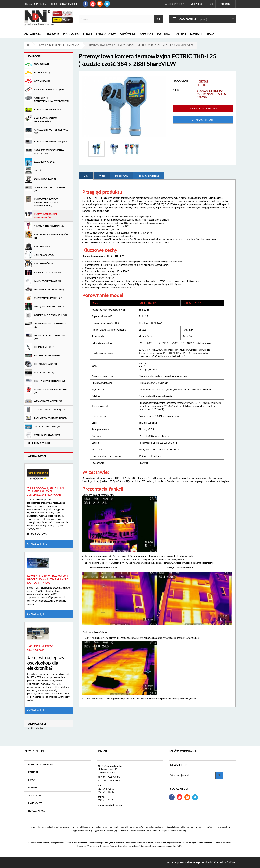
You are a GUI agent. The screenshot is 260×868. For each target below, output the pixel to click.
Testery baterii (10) (39, 373)
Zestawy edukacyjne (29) (43, 427)
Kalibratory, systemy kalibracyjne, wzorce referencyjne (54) (42, 201)
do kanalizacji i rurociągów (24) (47, 235)
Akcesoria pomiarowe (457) (44, 90)
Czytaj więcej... (37, 544)
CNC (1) (33, 170)
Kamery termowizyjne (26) (45, 226)
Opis (86, 176)
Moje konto (35, 803)
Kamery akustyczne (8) (43, 273)
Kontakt (196, 34)
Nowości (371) (37, 64)
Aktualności (33, 34)
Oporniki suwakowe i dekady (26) (46, 324)
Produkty (53, 34)
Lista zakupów (37, 811)
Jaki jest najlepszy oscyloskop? (40, 648)
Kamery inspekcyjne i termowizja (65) (41, 214)
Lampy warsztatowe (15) (43, 281)
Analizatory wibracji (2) (43, 110)
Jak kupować (36, 795)
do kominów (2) (39, 264)
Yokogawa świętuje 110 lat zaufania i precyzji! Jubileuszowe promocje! (46, 491)
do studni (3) (37, 246)
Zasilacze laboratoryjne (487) (46, 418)
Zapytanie (147, 34)
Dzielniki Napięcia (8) (40, 179)
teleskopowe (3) (39, 255)
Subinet (231, 862)
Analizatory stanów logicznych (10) (41, 119)
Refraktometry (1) (39, 347)
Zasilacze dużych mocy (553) (45, 410)
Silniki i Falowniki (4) (39, 443)
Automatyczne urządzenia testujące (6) (44, 150)
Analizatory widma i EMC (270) (46, 142)
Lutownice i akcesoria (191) (44, 290)
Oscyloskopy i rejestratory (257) (45, 336)
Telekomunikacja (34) (41, 364)
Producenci (71, 34)
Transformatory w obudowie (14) (46, 390)
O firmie (181, 34)
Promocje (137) (37, 73)
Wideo (102, 176)
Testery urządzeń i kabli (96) (45, 381)
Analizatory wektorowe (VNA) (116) (47, 130)
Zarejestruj (226, 4)
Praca (210, 34)
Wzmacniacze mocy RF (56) (44, 401)
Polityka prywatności (41, 764)
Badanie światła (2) (40, 162)
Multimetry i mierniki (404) (43, 298)
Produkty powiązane (148, 176)
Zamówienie (128, 34)
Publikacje (165, 34)
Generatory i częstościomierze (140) (46, 188)
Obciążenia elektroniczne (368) (46, 315)
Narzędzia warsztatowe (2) (45, 307)
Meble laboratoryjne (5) (43, 435)
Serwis (88, 34)
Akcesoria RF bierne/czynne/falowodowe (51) (47, 98)
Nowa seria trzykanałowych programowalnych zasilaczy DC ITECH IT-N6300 (47, 579)
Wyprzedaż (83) (38, 81)
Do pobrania (122, 176)
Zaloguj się (197, 4)
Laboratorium (106, 34)
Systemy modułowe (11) (42, 356)
